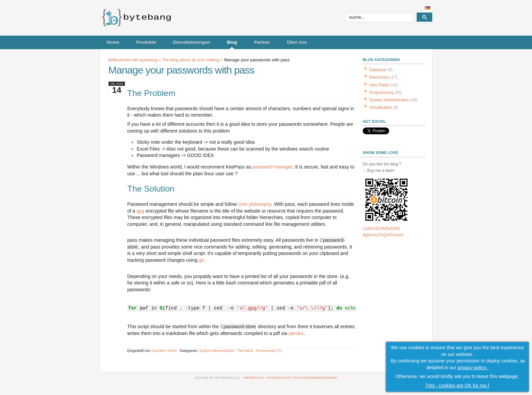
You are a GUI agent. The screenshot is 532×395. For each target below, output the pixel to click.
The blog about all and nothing (191, 60)
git (201, 260)
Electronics (379, 77)
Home (113, 42)
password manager (272, 167)
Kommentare (266, 351)
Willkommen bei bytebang (133, 60)
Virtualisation (381, 107)
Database (378, 70)
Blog (232, 42)
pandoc (296, 333)
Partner (262, 42)
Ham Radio (379, 85)
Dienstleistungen (192, 42)
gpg (140, 211)
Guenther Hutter (164, 351)
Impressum (254, 378)
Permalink (245, 351)
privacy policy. (473, 368)
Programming (381, 93)
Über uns (297, 42)
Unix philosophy (255, 204)
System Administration (217, 351)
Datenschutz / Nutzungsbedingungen (302, 378)
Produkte (146, 42)
